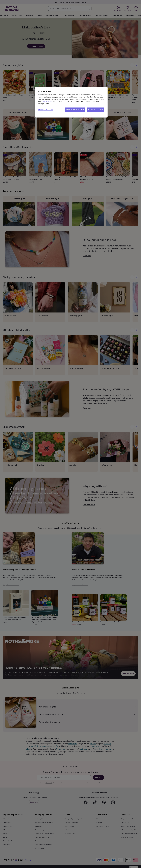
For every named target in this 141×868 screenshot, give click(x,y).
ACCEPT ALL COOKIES (95, 110)
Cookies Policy (47, 101)
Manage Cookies (46, 110)
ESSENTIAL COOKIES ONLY (75, 110)
